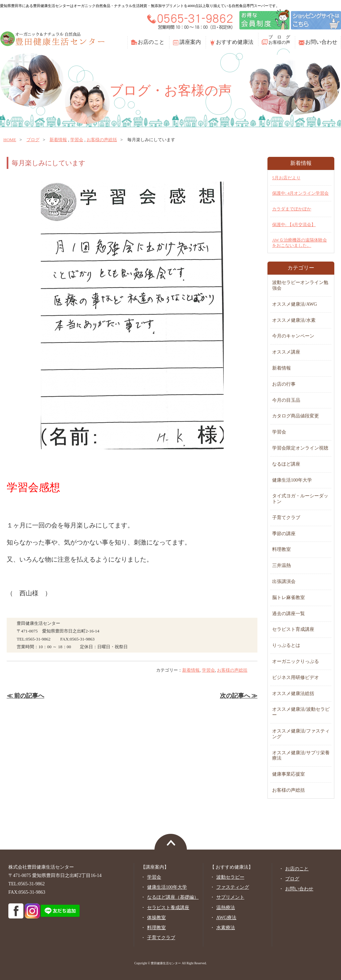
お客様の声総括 (102, 140)
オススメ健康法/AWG (295, 304)
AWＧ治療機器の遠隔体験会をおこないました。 (300, 243)
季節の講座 (284, 534)
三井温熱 (281, 565)
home (10, 140)
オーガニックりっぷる (296, 661)
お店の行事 (284, 384)
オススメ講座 (286, 352)
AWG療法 (226, 918)
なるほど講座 (286, 464)
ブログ (33, 140)
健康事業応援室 (289, 774)
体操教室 (156, 918)
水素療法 (226, 928)
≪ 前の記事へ (25, 696)
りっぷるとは (286, 645)
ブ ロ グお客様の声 (279, 40)
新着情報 (58, 140)
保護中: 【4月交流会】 (294, 225)
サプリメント (230, 897)
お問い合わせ (321, 42)
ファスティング (233, 887)
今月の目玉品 (286, 400)
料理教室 (281, 549)
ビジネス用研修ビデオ (296, 677)
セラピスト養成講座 (168, 908)
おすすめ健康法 (235, 42)
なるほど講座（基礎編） (173, 897)
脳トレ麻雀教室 (289, 598)
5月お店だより (286, 178)
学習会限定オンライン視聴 (300, 448)
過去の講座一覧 (289, 614)
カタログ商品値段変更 (296, 416)
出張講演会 (284, 581)
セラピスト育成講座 (293, 629)
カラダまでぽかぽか (292, 209)
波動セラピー (230, 877)
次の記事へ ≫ (239, 696)
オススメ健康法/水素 (294, 320)
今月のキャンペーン (293, 336)
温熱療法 (226, 908)
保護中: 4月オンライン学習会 (300, 193)
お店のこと (151, 42)
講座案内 (190, 42)
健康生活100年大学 (292, 480)
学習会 (77, 140)
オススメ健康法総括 (293, 694)
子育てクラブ (286, 518)
